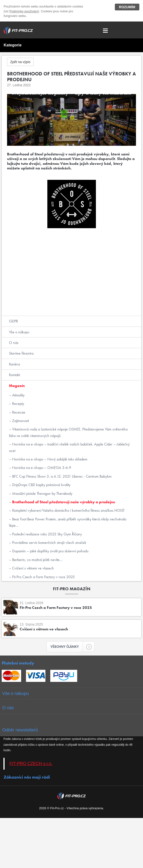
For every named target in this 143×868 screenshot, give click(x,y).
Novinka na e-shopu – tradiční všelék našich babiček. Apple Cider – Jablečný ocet (69, 447)
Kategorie (13, 45)
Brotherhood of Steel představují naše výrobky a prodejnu (63, 502)
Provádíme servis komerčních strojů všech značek (49, 543)
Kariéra (14, 364)
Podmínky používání (24, 11)
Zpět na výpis (20, 62)
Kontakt (14, 375)
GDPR (13, 321)
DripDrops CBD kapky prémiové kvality (41, 485)
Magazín (17, 386)
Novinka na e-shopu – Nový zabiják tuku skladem (49, 459)
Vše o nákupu (19, 332)
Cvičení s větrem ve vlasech (33, 568)
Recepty (18, 404)
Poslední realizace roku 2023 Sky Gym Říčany (46, 534)
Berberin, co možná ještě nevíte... (37, 560)
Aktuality (18, 395)
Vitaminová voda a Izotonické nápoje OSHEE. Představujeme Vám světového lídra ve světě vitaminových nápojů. (68, 432)
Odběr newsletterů (20, 730)
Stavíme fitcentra (21, 353)
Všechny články (67, 647)
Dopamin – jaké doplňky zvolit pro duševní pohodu (50, 551)
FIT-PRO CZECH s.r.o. (31, 764)
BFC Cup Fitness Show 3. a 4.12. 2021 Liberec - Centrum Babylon (61, 476)
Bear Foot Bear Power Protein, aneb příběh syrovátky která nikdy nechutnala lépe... (68, 522)
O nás (14, 343)
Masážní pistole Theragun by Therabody (42, 493)
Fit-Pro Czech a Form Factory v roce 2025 (43, 577)
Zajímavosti (20, 421)
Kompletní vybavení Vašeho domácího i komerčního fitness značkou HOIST (68, 510)
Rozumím (127, 7)
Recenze (18, 412)
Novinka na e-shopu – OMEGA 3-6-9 (41, 468)
